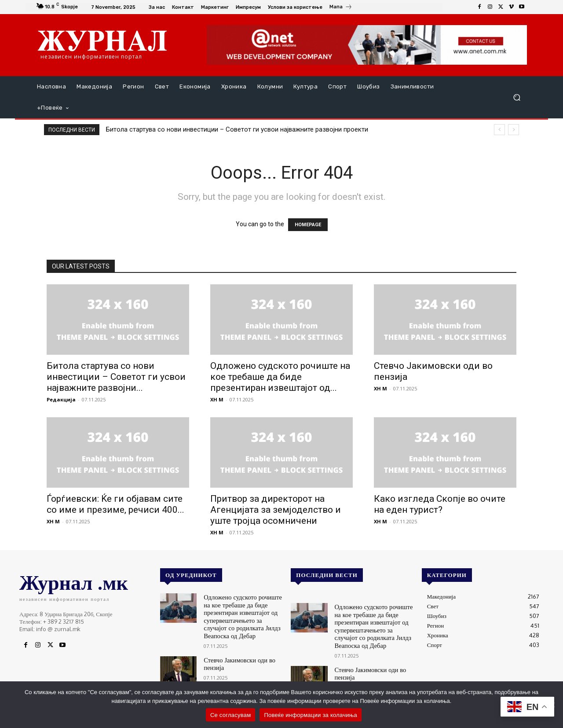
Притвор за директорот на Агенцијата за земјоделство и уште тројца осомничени (276, 510)
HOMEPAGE (308, 225)
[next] (514, 130)
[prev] (499, 130)
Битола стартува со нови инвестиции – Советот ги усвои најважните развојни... (116, 377)
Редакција (61, 399)
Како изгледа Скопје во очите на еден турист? (440, 504)
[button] (517, 97)
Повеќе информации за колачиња (311, 715)
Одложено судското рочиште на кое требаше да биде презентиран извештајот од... (280, 377)
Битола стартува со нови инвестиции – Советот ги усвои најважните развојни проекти (237, 129)
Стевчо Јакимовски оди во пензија (235, 658)
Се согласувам (231, 715)
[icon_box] (341, 8)
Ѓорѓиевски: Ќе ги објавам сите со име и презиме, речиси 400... (115, 504)
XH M (217, 399)
